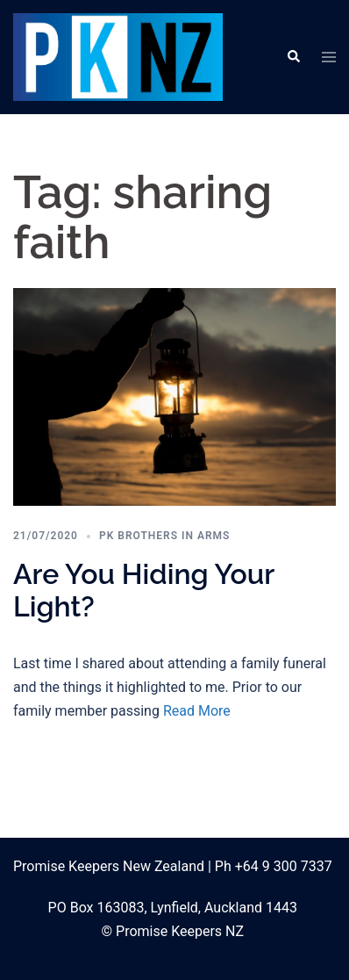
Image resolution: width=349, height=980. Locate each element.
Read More (197, 711)
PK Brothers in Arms (164, 536)
